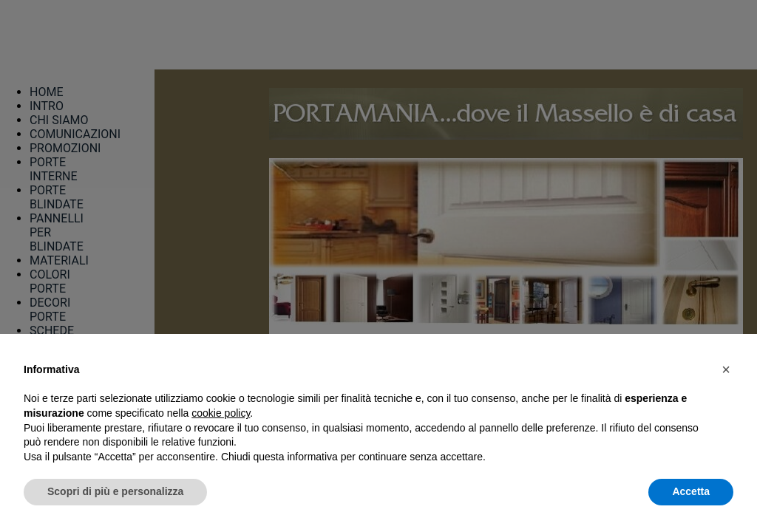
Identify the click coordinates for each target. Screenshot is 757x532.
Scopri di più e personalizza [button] (115, 491)
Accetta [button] (691, 491)
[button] (726, 369)
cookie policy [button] (221, 413)
